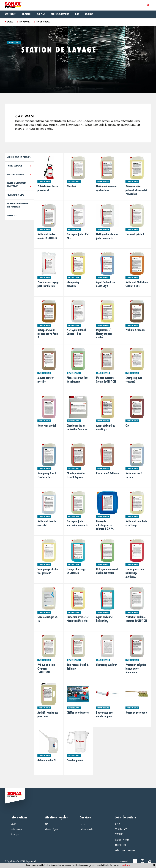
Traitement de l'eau (16, 195)
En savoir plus (125, 865)
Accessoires (12, 216)
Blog (77, 14)
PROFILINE (119, 834)
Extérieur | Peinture (122, 840)
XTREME (118, 824)
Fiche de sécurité (86, 829)
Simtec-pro (15, 834)
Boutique (89, 14)
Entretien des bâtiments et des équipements (19, 205)
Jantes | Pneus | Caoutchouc (125, 850)
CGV (47, 824)
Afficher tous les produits (19, 157)
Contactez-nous (16, 829)
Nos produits (11, 14)
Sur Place (41, 14)
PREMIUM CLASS (121, 829)
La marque (27, 14)
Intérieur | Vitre (120, 845)
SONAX (13, 824)
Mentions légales (52, 829)
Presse (82, 824)
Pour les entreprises (60, 14)
